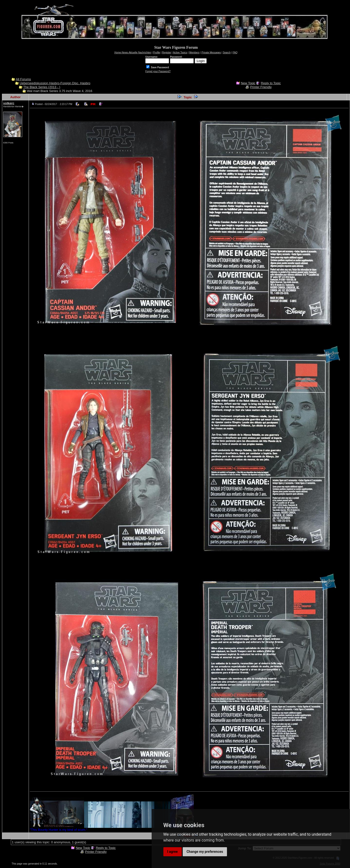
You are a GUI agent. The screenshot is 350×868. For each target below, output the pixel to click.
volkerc (9, 103)
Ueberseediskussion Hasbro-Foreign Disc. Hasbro (55, 83)
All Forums (23, 79)
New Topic (248, 83)
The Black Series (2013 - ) (42, 87)
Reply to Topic (271, 83)
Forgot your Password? (158, 71)
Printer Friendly (261, 87)
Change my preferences (205, 852)
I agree (173, 852)
